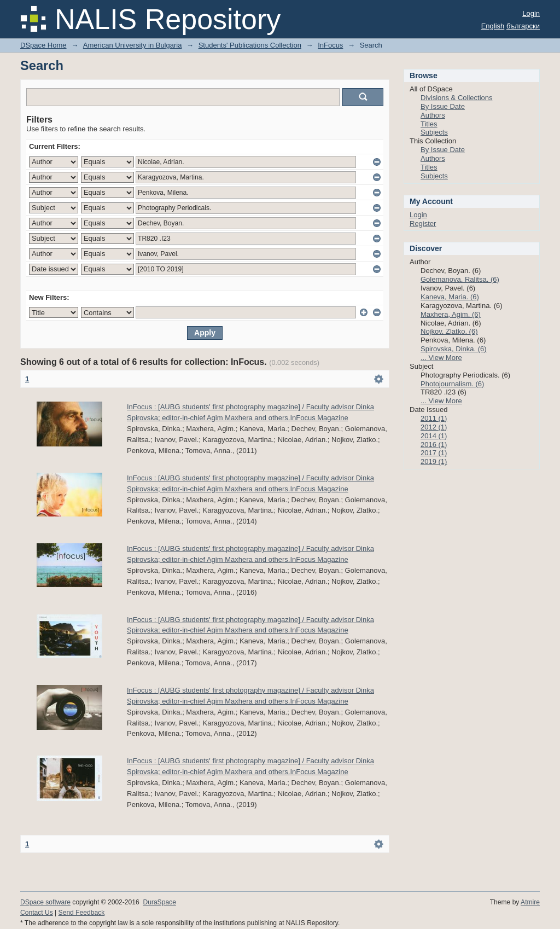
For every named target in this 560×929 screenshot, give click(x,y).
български (523, 26)
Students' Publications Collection (250, 45)
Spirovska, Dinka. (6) (454, 349)
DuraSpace (159, 902)
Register (423, 223)
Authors (433, 115)
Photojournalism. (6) (452, 384)
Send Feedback (82, 913)
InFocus (330, 45)
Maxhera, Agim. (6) (451, 314)
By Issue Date (443, 106)
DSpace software (45, 902)
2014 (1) (434, 436)
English (493, 26)
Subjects (434, 132)
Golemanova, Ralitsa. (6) (460, 279)
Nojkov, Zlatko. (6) (449, 331)
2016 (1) (434, 445)
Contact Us (37, 913)
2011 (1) (434, 418)
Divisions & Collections (457, 98)
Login (531, 13)
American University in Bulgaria (133, 45)
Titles (429, 124)
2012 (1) (434, 427)
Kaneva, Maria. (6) (450, 297)
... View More (441, 358)
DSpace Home (43, 45)
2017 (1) (434, 453)
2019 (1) (434, 461)
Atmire (530, 902)
